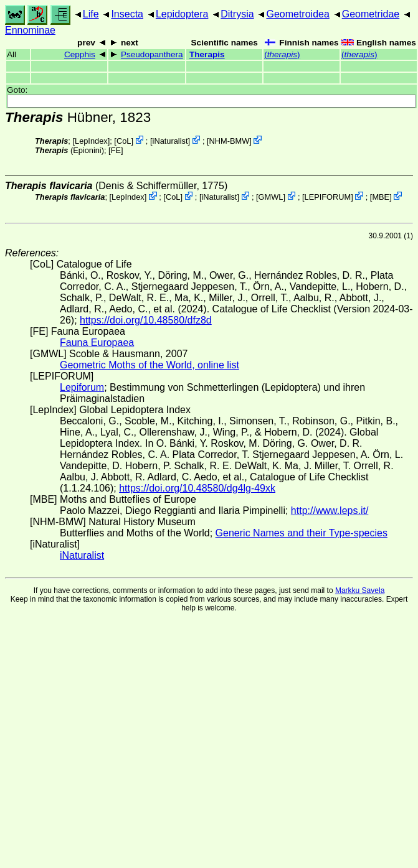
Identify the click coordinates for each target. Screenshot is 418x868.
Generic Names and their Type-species (302, 533)
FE (116, 150)
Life (91, 14)
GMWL (271, 197)
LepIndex (91, 141)
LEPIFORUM (328, 197)
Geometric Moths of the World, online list (150, 365)
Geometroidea (297, 14)
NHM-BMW (230, 141)
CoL (124, 141)
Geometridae (371, 14)
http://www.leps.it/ (330, 511)
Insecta (127, 14)
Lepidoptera (182, 14)
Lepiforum (82, 387)
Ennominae (30, 30)
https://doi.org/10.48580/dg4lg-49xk (197, 488)
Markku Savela (360, 590)
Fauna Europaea (97, 343)
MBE (381, 197)
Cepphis (80, 54)
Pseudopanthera (152, 54)
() (282, 54)
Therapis (207, 54)
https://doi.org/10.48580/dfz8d (146, 320)
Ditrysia (237, 14)
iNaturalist (170, 141)
